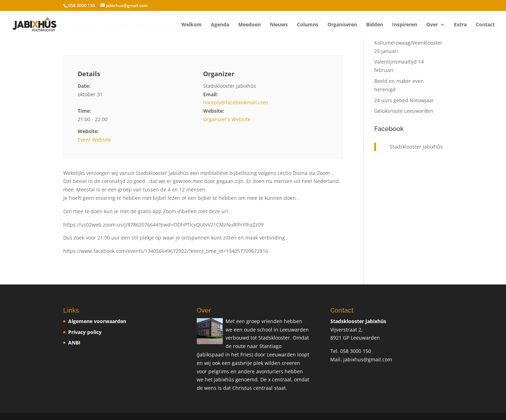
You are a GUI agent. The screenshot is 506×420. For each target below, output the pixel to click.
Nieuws (279, 25)
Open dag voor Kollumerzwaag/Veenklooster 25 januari (408, 43)
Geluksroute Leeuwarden (404, 111)
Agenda (220, 25)
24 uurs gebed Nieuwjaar (404, 100)
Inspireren (405, 25)
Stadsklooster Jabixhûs (416, 147)
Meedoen (249, 25)
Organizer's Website (227, 119)
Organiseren (342, 25)
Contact (485, 25)
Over (432, 25)
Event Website (94, 140)
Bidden (375, 25)
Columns (308, 25)
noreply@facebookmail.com (236, 102)
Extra (460, 25)
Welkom (192, 25)
